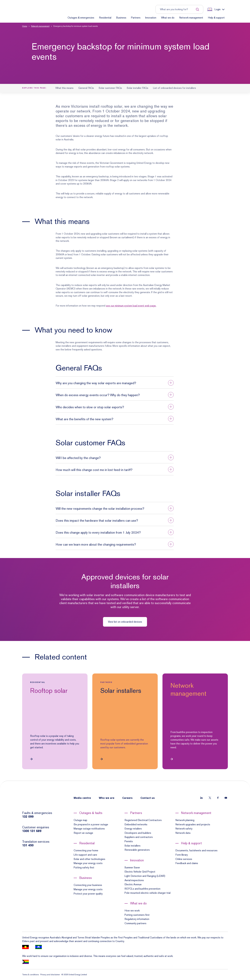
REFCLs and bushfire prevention (142, 889)
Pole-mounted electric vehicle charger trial (147, 893)
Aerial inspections (134, 880)
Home (25, 26)
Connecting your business (88, 885)
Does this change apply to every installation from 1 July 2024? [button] (98, 533)
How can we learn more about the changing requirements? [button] (96, 544)
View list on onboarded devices (125, 622)
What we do (168, 18)
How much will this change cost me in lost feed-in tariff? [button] (94, 470)
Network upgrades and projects (193, 824)
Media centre (82, 798)
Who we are (107, 798)
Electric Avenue (133, 884)
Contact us (148, 798)
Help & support (216, 18)
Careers (127, 798)
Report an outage (83, 833)
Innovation (151, 18)
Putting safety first (84, 867)
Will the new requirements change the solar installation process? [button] (100, 509)
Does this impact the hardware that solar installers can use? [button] (97, 521)
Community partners (135, 923)
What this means (64, 88)
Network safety (184, 829)
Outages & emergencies (81, 18)
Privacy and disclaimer (50, 975)
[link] (55, 721)
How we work (132, 911)
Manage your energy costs (88, 863)
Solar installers (132, 846)
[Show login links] (216, 9)
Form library (182, 855)
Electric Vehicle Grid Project (140, 872)
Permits (129, 841)
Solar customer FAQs (110, 88)
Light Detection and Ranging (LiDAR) (145, 876)
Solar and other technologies (89, 859)
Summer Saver (132, 867)
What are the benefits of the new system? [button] (84, 419)
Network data (183, 833)
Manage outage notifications (89, 829)
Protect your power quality (88, 894)
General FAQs (86, 88)
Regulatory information (137, 919)
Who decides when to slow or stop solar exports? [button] (90, 407)
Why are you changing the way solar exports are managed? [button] (96, 383)
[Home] (35, 15)
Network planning (185, 820)
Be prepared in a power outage (91, 824)
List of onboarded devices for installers (175, 88)
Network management (191, 18)
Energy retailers (133, 829)
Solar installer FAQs (138, 88)
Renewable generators (137, 850)
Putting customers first (137, 915)
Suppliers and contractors (139, 837)
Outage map (80, 820)
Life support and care (85, 855)
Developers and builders (138, 833)
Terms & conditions (30, 975)
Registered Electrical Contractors (143, 820)
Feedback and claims (187, 863)
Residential (105, 18)
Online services (184, 859)
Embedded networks (136, 824)
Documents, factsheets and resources (196, 850)
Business (121, 18)
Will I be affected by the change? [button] (78, 458)
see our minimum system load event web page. (131, 306)
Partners (136, 18)
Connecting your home (86, 850)
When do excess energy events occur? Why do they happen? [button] (98, 395)
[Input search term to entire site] (178, 9)
